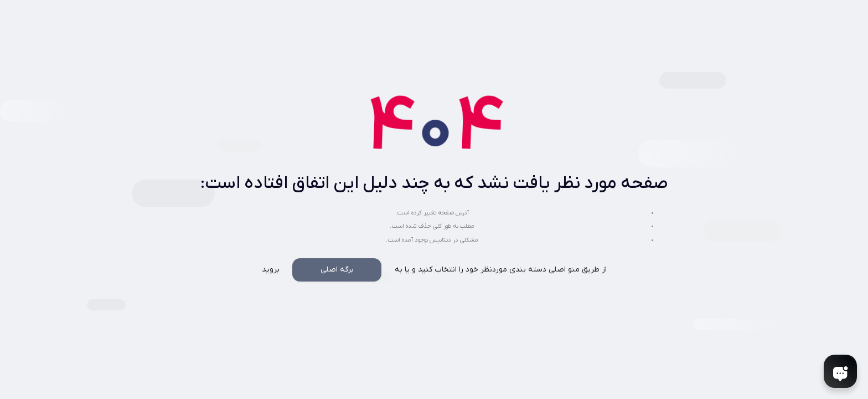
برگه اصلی (337, 270)
